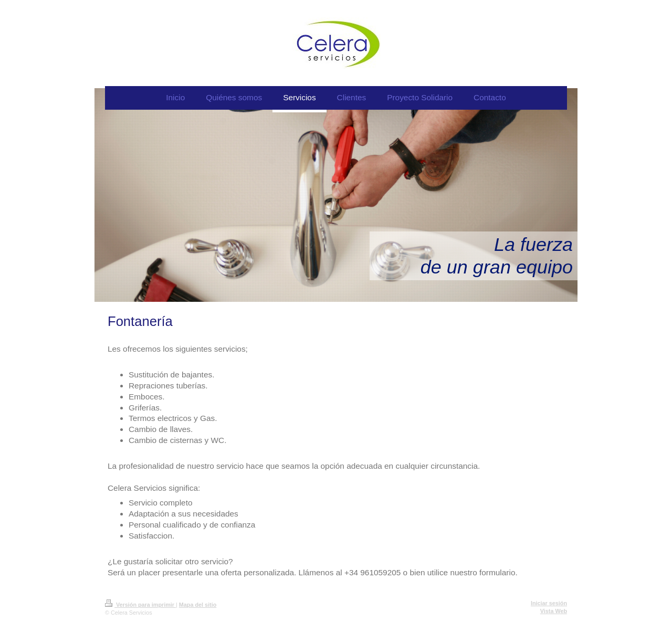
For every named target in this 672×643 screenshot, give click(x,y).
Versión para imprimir (140, 605)
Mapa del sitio (198, 605)
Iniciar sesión (549, 603)
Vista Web (554, 611)
